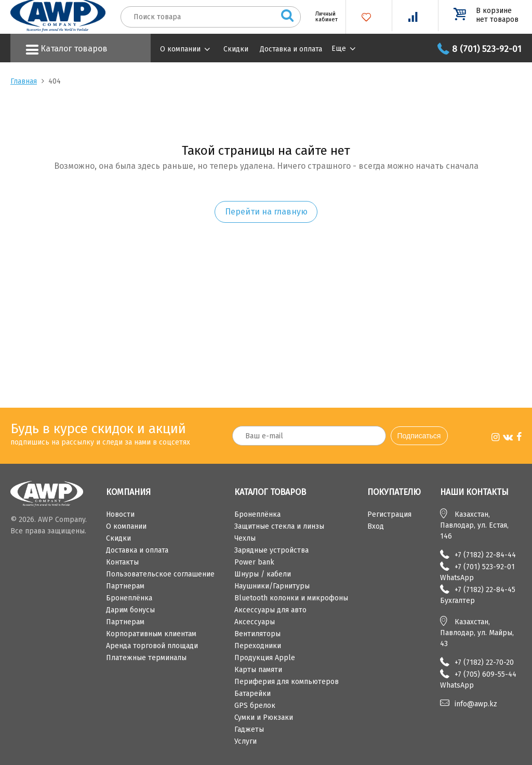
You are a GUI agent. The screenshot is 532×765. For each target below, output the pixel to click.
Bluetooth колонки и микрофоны (291, 598)
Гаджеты (249, 729)
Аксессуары (255, 622)
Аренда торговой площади (152, 646)
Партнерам (125, 586)
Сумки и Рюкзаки (264, 717)
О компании (180, 49)
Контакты (122, 562)
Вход (376, 526)
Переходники (258, 646)
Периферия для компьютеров (287, 682)
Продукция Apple (265, 658)
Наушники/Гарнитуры (272, 586)
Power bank (254, 562)
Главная (24, 81)
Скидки (236, 49)
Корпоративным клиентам (151, 634)
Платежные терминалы (146, 658)
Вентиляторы (257, 634)
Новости (120, 514)
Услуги (245, 741)
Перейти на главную (266, 212)
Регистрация (389, 514)
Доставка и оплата (291, 49)
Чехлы (245, 538)
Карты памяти (258, 670)
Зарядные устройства (271, 550)
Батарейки (252, 694)
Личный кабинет (323, 17)
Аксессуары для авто (270, 610)
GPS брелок (255, 706)
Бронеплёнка (129, 598)
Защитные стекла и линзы (279, 526)
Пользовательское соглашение (160, 574)
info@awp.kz (476, 704)
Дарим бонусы (130, 610)
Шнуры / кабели (263, 574)
